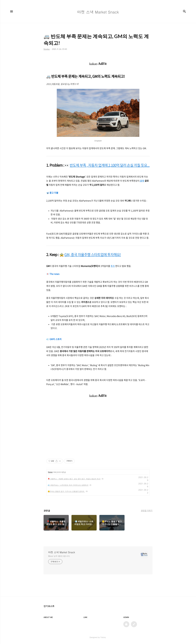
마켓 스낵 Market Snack (62, 552)
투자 (113, 266)
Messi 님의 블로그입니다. (59, 556)
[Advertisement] (98, 428)
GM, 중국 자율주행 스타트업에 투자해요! (93, 254)
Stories (50, 472)
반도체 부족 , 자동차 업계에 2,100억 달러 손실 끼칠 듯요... (110, 165)
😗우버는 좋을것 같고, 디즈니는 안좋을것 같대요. (66, 491)
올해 (142, 181)
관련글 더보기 (147, 510)
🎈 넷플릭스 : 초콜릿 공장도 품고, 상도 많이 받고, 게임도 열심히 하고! (74, 479)
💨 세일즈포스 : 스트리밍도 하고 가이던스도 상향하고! (68, 485)
